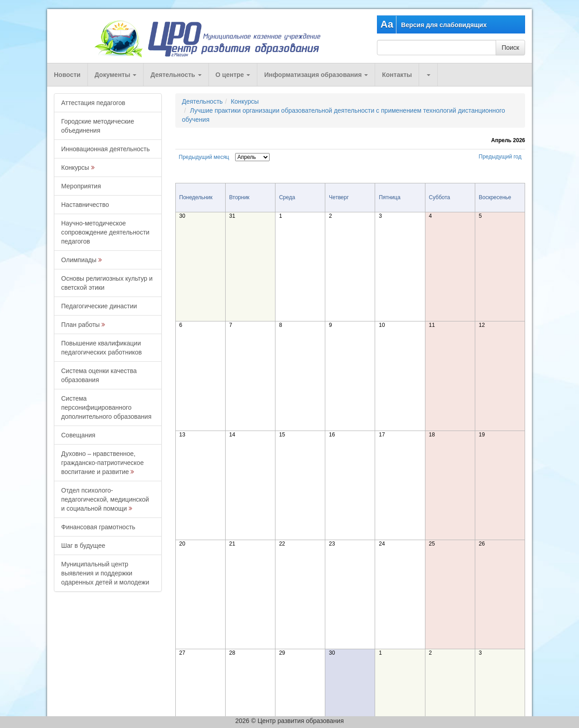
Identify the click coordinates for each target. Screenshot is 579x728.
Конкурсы (75, 168)
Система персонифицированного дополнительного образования (106, 407)
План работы (80, 325)
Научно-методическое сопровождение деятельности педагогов (105, 232)
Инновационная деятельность (106, 149)
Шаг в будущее (83, 546)
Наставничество (85, 205)
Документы (116, 75)
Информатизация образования (316, 75)
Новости (67, 75)
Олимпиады (79, 260)
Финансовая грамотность (98, 527)
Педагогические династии (99, 306)
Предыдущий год (500, 157)
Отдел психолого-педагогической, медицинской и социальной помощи (105, 499)
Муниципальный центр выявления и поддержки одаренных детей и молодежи (105, 573)
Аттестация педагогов (93, 103)
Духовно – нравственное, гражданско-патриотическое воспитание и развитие (102, 463)
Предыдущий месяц (204, 157)
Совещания (78, 435)
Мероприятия (81, 186)
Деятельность (176, 75)
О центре (233, 75)
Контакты (397, 75)
